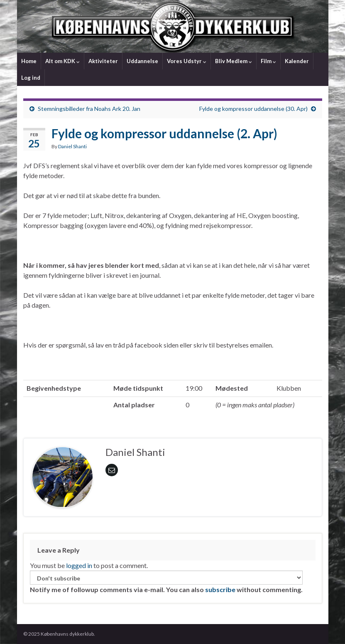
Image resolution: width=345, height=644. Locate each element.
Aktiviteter (103, 61)
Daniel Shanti (72, 146)
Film (268, 61)
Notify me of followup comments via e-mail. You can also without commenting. (166, 582)
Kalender (297, 61)
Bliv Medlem (234, 61)
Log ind (31, 78)
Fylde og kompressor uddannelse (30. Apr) (253, 109)
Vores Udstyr (187, 61)
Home (29, 61)
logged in (79, 565)
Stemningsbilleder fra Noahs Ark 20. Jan (89, 109)
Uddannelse (142, 61)
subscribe (220, 589)
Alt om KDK (62, 61)
